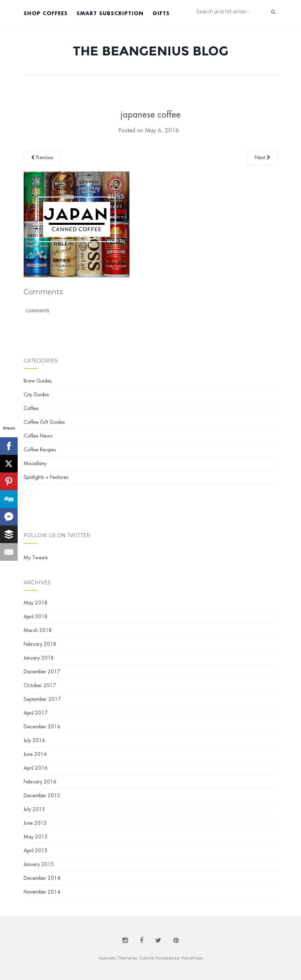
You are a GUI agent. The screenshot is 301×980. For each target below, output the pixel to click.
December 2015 (42, 795)
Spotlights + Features (46, 477)
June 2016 (35, 754)
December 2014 (42, 878)
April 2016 (36, 768)
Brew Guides (38, 381)
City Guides (36, 395)
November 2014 (42, 892)
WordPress (192, 958)
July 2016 (34, 740)
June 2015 (35, 823)
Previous (42, 157)
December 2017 (42, 672)
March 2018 (38, 630)
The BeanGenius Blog (150, 51)
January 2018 (39, 658)
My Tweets (36, 558)
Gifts (161, 13)
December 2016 (42, 727)
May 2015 (36, 837)
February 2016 (40, 782)
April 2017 (36, 713)
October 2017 (40, 685)
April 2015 (36, 850)
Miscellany (35, 463)
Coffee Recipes (40, 450)
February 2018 (40, 644)
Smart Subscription (110, 13)
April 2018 (36, 617)
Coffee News (38, 436)
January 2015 (39, 864)
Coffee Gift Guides (44, 422)
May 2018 (36, 603)
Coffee (31, 408)
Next (263, 157)
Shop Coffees (46, 13)
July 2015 (34, 809)
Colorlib (147, 958)
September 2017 (42, 699)
